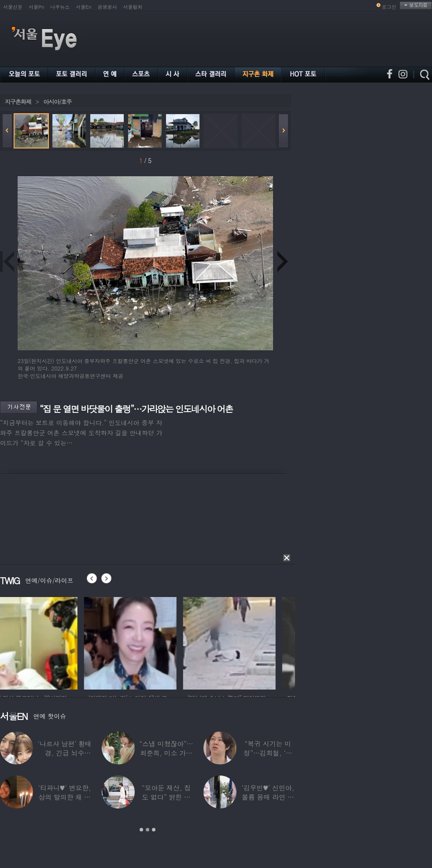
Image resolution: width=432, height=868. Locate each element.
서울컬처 (133, 7)
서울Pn (36, 7)
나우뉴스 (60, 7)
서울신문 (13, 7)
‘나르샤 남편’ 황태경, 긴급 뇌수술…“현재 (65, 753)
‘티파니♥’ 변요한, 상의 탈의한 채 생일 (65, 797)
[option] (46, 642)
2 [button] (148, 830)
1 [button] (141, 830)
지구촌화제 (18, 102)
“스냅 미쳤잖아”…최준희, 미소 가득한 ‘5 (166, 753)
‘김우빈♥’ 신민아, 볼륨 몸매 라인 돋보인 (268, 797)
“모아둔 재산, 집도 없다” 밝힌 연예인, (166, 797)
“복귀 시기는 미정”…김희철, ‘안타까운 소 (268, 753)
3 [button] (154, 830)
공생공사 (107, 7)
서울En (83, 7)
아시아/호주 (57, 102)
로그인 (389, 7)
